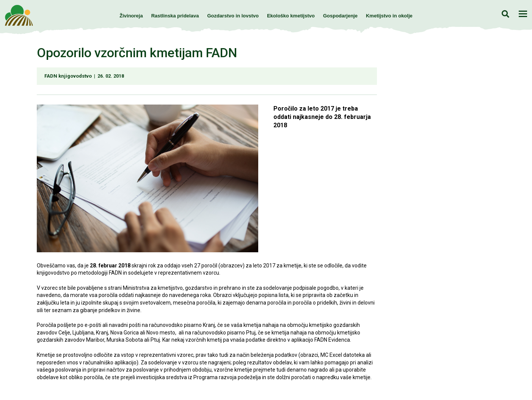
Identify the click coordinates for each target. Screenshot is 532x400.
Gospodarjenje (340, 16)
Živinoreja (131, 16)
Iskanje (505, 14)
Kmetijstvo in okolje (389, 16)
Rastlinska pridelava (175, 16)
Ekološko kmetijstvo (291, 16)
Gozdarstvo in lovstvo (233, 16)
